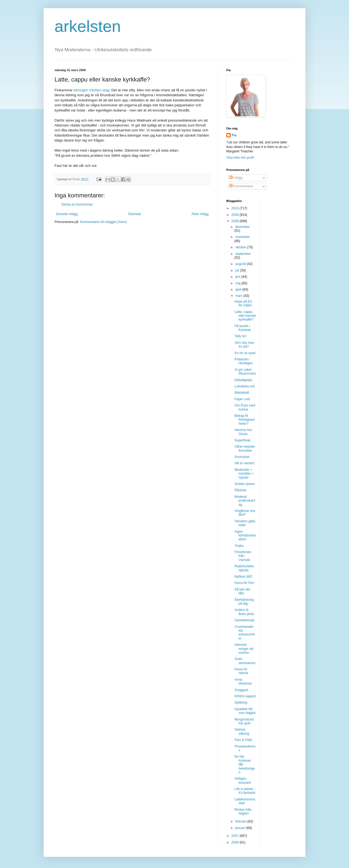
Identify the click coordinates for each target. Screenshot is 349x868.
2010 (236, 208)
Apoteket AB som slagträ (245, 711)
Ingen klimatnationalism (245, 536)
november (243, 237)
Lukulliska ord (244, 386)
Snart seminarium (245, 661)
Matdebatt (242, 393)
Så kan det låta (242, 591)
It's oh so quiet (245, 353)
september (243, 254)
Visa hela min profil (240, 158)
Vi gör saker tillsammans (245, 372)
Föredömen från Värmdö (243, 556)
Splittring (241, 703)
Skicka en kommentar (77, 204)
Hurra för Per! (244, 583)
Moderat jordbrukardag (245, 501)
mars (239, 296)
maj (238, 283)
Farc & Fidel (243, 740)
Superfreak (243, 440)
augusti (241, 264)
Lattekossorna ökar (245, 801)
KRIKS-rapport (245, 696)
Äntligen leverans (243, 780)
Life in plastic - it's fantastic (245, 791)
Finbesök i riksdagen (244, 361)
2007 (236, 836)
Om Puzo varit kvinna (245, 407)
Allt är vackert (244, 463)
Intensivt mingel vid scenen (244, 649)
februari (241, 821)
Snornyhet (242, 457)
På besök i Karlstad (243, 328)
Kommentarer (241, 186)
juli (238, 270)
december (243, 227)
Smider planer (245, 484)
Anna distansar (243, 682)
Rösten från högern (243, 812)
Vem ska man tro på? (244, 345)
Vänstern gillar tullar (245, 523)
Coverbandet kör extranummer (245, 633)
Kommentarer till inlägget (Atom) (103, 222)
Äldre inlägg (200, 214)
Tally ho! (240, 336)
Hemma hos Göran (243, 432)
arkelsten (88, 26)
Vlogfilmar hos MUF (245, 513)
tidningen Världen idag (91, 90)
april (239, 290)
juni (238, 277)
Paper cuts (242, 399)
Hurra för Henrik (241, 671)
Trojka (239, 546)
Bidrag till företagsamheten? (245, 420)
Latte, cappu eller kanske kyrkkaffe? (245, 316)
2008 (236, 221)
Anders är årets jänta (244, 612)
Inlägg (236, 178)
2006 (236, 842)
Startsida (134, 214)
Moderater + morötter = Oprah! (244, 474)
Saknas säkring (242, 731)
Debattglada (243, 380)
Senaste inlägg (67, 214)
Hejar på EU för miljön (243, 303)
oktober (241, 247)
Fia (234, 135)
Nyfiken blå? (243, 577)
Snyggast (241, 690)
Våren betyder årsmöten (245, 448)
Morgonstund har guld (244, 721)
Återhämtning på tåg (244, 602)
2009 (236, 215)
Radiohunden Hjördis (244, 568)
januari (241, 828)
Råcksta (240, 490)
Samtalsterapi (244, 620)
